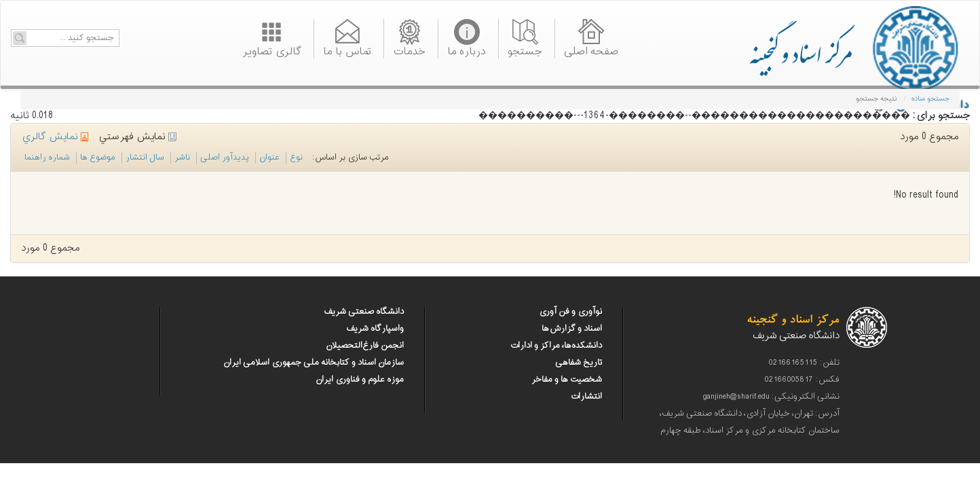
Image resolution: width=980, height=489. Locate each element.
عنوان (269, 158)
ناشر (182, 158)
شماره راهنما (47, 158)
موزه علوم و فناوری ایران (360, 380)
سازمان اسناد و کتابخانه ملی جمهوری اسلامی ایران (314, 363)
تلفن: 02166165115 (804, 363)
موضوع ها (98, 158)
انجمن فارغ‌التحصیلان (365, 346)
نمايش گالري (55, 137)
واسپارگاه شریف (375, 329)
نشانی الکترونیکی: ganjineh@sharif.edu (771, 397)
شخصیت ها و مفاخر (567, 380)
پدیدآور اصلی (225, 158)
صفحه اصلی (591, 50)
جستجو (525, 50)
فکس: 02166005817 (802, 380)
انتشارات (586, 397)
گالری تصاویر (272, 50)
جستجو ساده (930, 99)
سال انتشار (145, 158)
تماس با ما (347, 50)
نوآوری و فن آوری (570, 312)
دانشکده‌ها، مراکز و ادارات (556, 346)
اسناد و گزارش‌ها (572, 329)
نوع (296, 158)
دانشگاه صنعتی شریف (364, 312)
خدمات (409, 50)
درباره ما (467, 50)
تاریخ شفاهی (579, 363)
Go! (20, 38)
